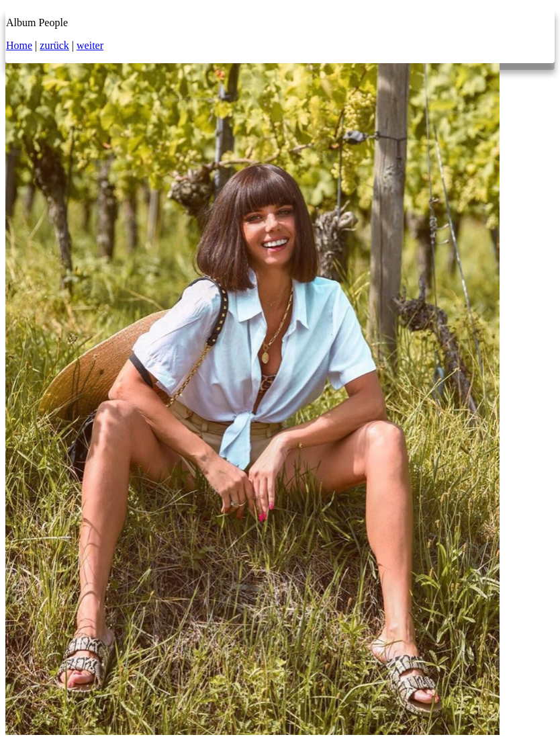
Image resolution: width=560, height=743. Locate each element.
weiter (90, 45)
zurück (54, 45)
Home (19, 45)
